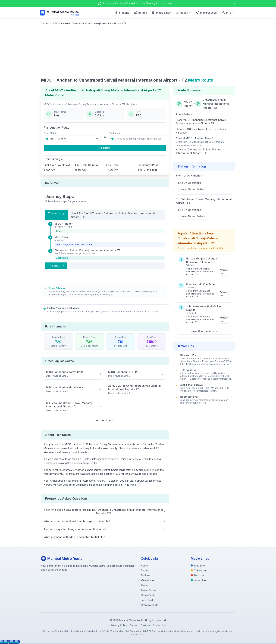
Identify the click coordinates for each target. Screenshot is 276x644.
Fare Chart (147, 600)
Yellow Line (199, 570)
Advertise (75, 15)
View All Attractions (204, 331)
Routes (141, 13)
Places (183, 13)
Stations (122, 13)
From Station (50, 133)
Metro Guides (149, 595)
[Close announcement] (234, 4)
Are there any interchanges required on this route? (105, 529)
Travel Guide (148, 590)
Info (228, 13)
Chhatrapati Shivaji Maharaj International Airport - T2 (87, 250)
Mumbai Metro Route (63, 12)
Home (144, 566)
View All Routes (105, 420)
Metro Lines (161, 13)
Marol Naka (61, 237)
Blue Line (198, 566)
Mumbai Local (207, 13)
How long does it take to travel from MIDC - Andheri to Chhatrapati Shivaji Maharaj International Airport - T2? (105, 511)
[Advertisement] (138, 51)
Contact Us (159, 625)
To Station (114, 133)
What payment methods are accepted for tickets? (105, 537)
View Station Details (193, 189)
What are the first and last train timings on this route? (105, 521)
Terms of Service (140, 625)
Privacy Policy (119, 625)
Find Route (105, 148)
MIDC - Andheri (64, 224)
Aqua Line (198, 580)
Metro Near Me (150, 605)
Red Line (198, 575)
